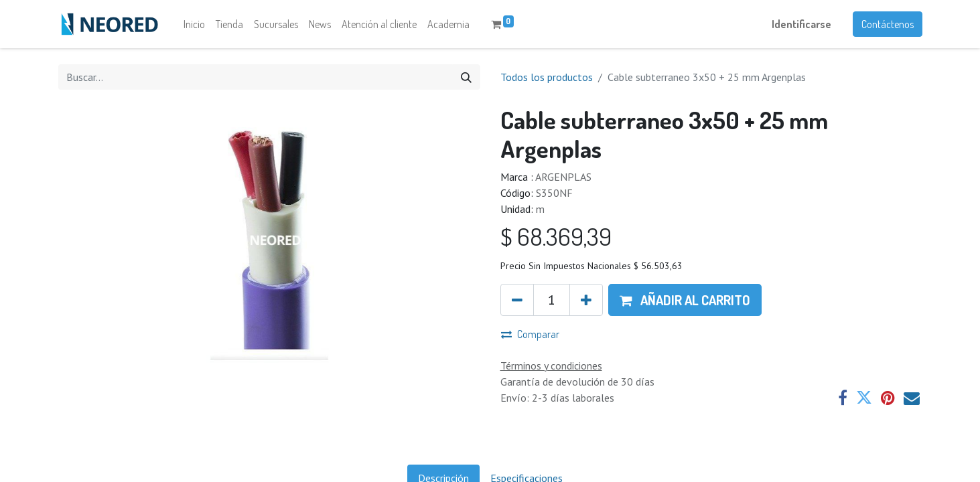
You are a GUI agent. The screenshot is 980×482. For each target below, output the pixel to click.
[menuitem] (194, 24)
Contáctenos (888, 24)
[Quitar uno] (517, 300)
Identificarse (801, 24)
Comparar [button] (530, 334)
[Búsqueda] (466, 77)
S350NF (554, 193)
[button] (685, 300)
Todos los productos (547, 77)
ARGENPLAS (563, 177)
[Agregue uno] (586, 300)
